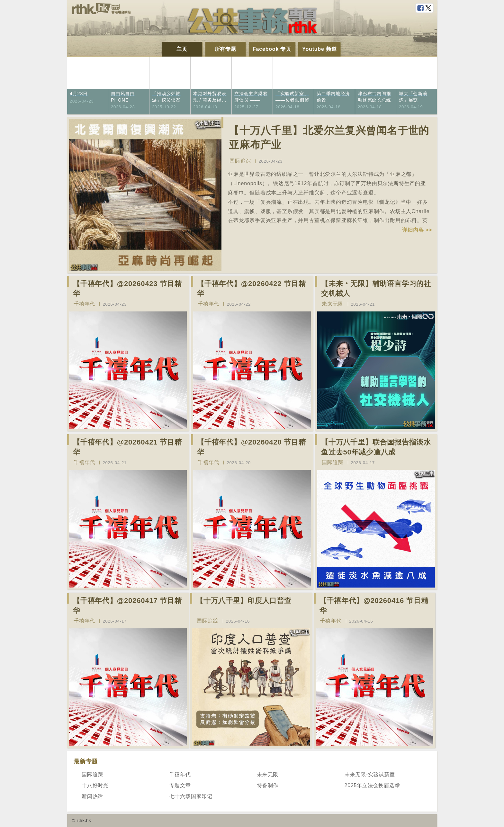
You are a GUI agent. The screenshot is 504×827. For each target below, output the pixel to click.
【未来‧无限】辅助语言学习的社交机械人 (376, 289)
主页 (182, 49)
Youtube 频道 (319, 49)
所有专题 (225, 49)
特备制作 (268, 785)
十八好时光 (95, 785)
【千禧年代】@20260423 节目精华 (127, 289)
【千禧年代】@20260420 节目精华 (252, 447)
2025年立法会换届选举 (372, 785)
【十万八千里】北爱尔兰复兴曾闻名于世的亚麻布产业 (329, 138)
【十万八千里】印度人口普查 (244, 601)
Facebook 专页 (272, 49)
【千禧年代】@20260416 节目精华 (374, 606)
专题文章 (180, 785)
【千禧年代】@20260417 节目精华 (127, 606)
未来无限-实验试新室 (370, 774)
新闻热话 (92, 796)
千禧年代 (84, 304)
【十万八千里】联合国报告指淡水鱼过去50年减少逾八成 (376, 447)
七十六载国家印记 (191, 796)
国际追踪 (240, 161)
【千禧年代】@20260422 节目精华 (252, 289)
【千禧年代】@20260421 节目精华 (127, 447)
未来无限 (333, 304)
